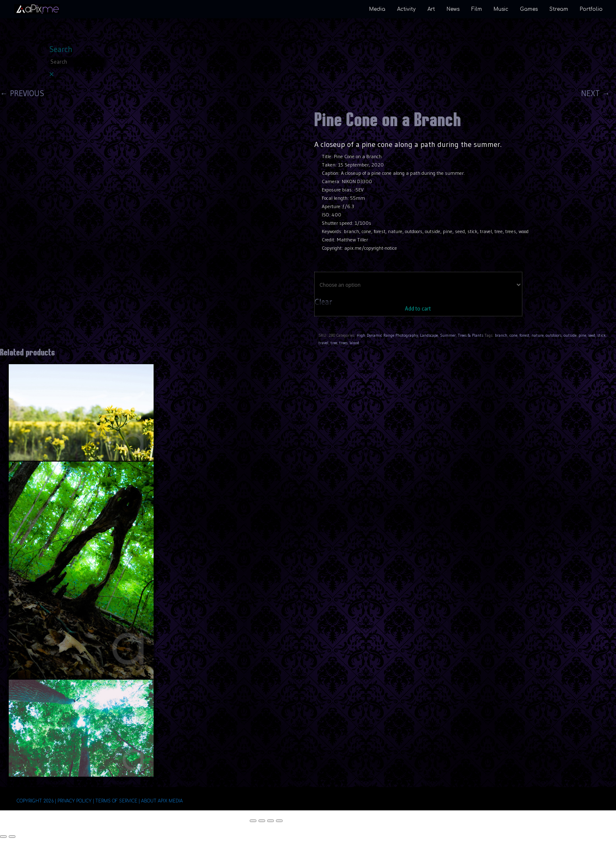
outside (570, 335)
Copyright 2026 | (36, 801)
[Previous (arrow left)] (3, 837)
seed (592, 335)
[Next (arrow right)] (12, 837)
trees (343, 343)
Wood (354, 343)
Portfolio (591, 9)
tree (334, 343)
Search (61, 49)
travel (323, 343)
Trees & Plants (471, 335)
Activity (406, 9)
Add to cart (418, 308)
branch (501, 335)
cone (513, 335)
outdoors (554, 335)
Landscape (429, 335)
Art (431, 9)
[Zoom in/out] (253, 821)
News (453, 9)
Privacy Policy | (76, 801)
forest (524, 335)
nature (538, 335)
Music (501, 9)
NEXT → (595, 94)
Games (529, 9)
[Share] (271, 821)
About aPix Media (162, 801)
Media (377, 9)
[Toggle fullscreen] (262, 821)
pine (582, 335)
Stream (559, 9)
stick (601, 335)
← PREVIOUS (22, 94)
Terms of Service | (118, 801)
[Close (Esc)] (279, 821)
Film (477, 9)
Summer (448, 335)
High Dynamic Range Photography (387, 335)
